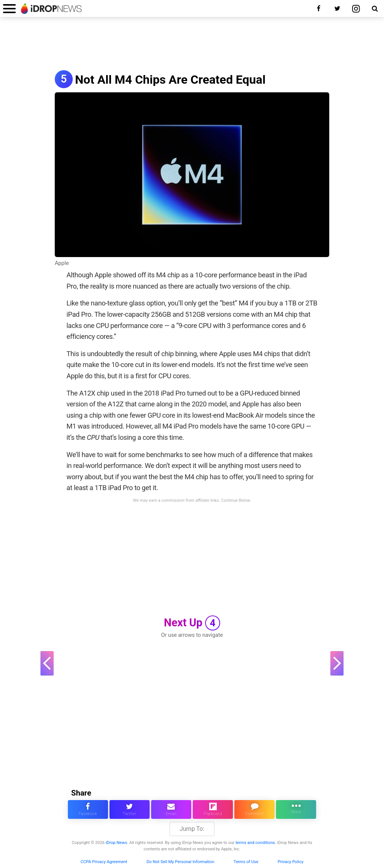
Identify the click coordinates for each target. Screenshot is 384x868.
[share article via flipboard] (213, 809)
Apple (62, 263)
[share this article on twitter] (130, 809)
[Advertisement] (192, 44)
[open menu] (9, 8)
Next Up (192, 623)
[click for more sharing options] (296, 809)
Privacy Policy (290, 862)
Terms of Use (246, 862)
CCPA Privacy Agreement (104, 862)
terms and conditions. (256, 843)
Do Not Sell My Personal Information (181, 862)
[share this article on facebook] (88, 809)
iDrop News (116, 843)
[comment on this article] (254, 809)
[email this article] (171, 809)
